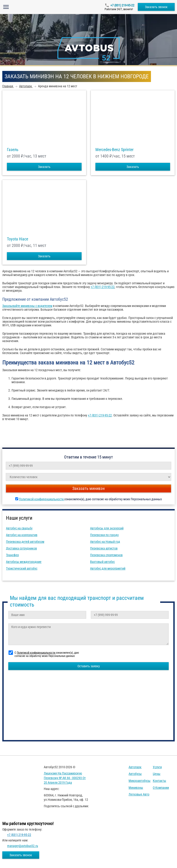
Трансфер (12, 555)
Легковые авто (139, 794)
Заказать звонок (156, 7)
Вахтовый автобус (102, 562)
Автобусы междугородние (24, 562)
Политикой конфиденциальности (42, 499)
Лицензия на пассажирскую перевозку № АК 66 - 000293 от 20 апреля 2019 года (65, 778)
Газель (13, 150)
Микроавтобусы (140, 781)
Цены (157, 774)
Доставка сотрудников (21, 548)
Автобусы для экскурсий (107, 528)
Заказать (44, 167)
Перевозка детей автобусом (25, 542)
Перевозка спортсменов (106, 555)
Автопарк (135, 767)
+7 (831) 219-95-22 (122, 5)
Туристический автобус (22, 568)
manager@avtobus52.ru (23, 846)
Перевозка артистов (104, 548)
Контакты (159, 781)
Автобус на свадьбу (19, 528)
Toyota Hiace (18, 239)
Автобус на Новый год (105, 542)
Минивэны (136, 788)
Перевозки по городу (104, 535)
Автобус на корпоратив (22, 535)
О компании (161, 788)
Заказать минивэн (88, 488)
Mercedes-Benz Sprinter (114, 150)
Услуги (157, 767)
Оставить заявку (89, 666)
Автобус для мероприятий (108, 568)
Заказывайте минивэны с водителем (27, 306)
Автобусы (135, 774)
